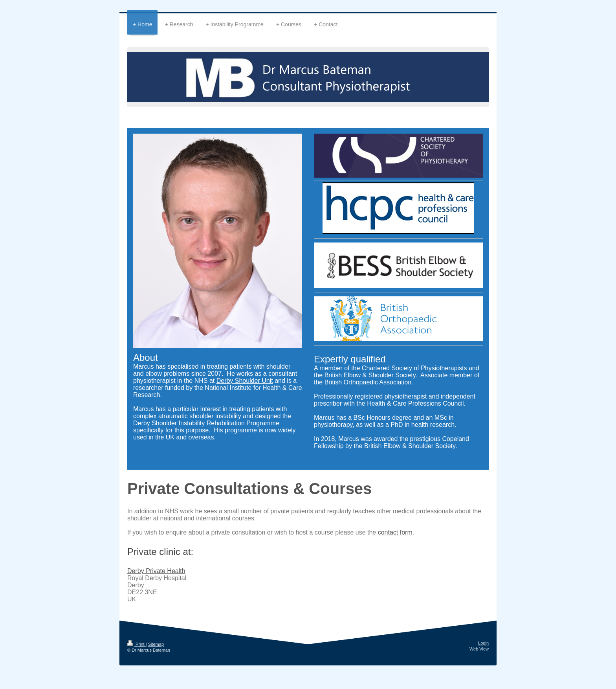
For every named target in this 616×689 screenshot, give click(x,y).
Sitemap (156, 644)
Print (137, 644)
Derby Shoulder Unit (245, 381)
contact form (395, 532)
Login (483, 643)
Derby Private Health (156, 571)
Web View (479, 649)
